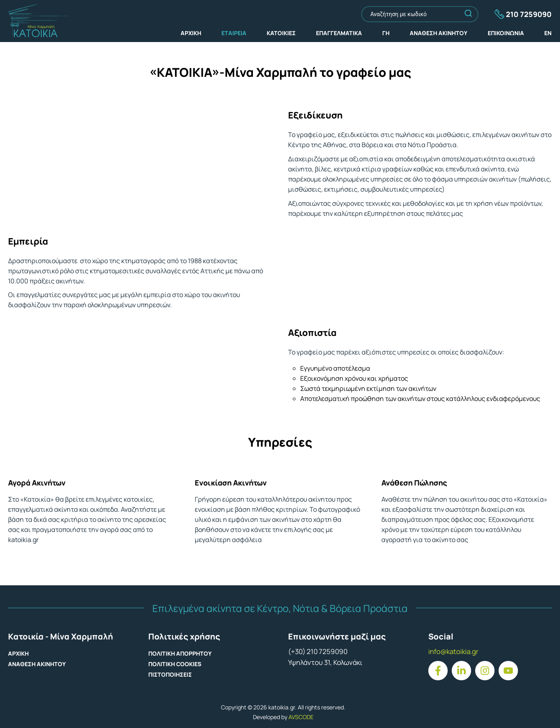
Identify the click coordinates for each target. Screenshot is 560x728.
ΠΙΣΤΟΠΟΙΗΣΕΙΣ (170, 674)
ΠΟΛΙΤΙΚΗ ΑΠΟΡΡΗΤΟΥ (180, 653)
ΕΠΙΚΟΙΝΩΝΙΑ (506, 33)
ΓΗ (386, 33)
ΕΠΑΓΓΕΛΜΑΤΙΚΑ (339, 33)
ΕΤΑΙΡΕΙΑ (234, 33)
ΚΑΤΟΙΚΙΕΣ (281, 33)
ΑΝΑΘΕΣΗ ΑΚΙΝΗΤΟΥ (439, 33)
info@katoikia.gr (453, 651)
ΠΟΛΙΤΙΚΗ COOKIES (175, 664)
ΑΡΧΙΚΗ (191, 33)
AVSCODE (301, 717)
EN (548, 33)
